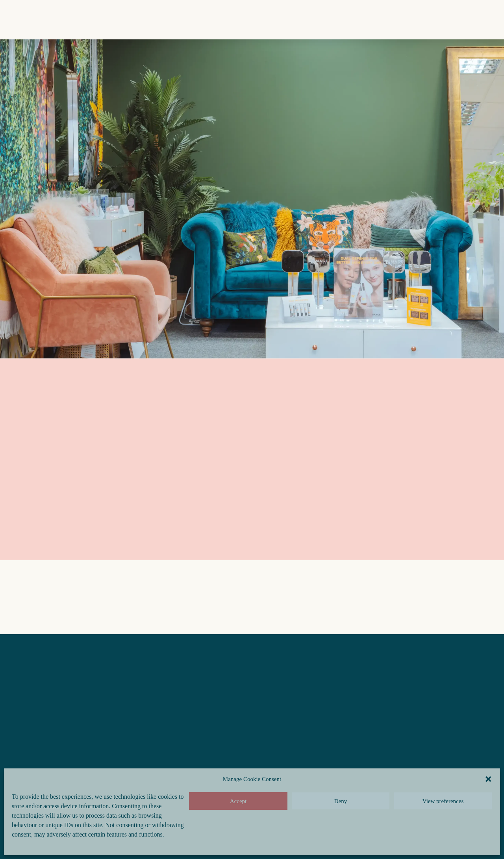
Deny (341, 801)
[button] (488, 779)
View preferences (443, 801)
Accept (238, 801)
